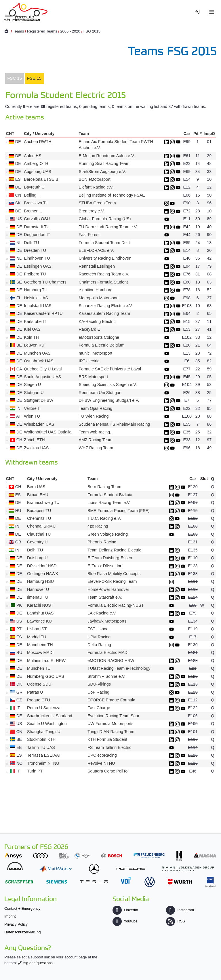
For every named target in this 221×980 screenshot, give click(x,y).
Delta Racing (99, 645)
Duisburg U (37, 558)
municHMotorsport (95, 353)
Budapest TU (39, 511)
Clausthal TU (39, 534)
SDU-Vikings (99, 684)
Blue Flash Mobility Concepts (114, 574)
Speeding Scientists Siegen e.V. (108, 385)
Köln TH (31, 337)
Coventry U (37, 542)
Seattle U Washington (47, 724)
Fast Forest (89, 235)
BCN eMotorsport (94, 179)
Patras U (35, 692)
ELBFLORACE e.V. (96, 250)
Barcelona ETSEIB (41, 179)
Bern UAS (36, 487)
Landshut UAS (40, 613)
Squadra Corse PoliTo (107, 771)
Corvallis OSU (37, 219)
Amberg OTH (36, 163)
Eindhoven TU (37, 258)
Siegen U (32, 385)
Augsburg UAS (38, 172)
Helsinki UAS (36, 298)
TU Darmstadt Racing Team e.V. (108, 227)
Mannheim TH (40, 645)
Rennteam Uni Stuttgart (100, 393)
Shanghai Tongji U (44, 732)
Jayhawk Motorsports (107, 621)
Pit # (198, 134)
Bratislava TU (36, 203)
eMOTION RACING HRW (111, 661)
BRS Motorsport (94, 377)
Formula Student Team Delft (104, 243)
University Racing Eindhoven (105, 258)
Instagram (180, 910)
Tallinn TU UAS (41, 747)
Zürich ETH (34, 440)
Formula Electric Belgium (101, 345)
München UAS (37, 353)
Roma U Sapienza (44, 708)
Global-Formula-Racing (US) (105, 219)
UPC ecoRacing (102, 755)
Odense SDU (39, 684)
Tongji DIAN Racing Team (111, 732)
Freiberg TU (35, 274)
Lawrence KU (39, 621)
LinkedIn (125, 910)
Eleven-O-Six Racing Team (112, 581)
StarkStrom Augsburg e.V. (102, 172)
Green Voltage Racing (108, 534)
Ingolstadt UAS (38, 306)
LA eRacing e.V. (102, 613)
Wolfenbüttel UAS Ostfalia (48, 432)
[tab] (15, 79)
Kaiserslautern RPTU (43, 313)
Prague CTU (38, 700)
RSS (176, 921)
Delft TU (31, 243)
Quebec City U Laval (43, 369)
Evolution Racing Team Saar (113, 716)
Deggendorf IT (37, 235)
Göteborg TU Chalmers (45, 282)
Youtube (125, 921)
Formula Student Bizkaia (110, 495)
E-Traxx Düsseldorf (105, 566)
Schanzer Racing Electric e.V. (106, 306)
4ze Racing (98, 526)
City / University (39, 134)
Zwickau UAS (36, 448)
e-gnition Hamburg (96, 290)
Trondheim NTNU (43, 763)
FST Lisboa (98, 629)
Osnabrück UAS (39, 361)
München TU (39, 668)
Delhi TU (35, 550)
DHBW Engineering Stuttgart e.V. (109, 400)
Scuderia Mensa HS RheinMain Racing (114, 424)
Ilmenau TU (38, 597)
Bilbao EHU (38, 495)
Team (84, 134)
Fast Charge (99, 708)
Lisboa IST (37, 629)
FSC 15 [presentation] (15, 78)
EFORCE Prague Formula (111, 700)
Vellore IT (33, 408)
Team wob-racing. (95, 432)
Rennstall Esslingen (97, 266)
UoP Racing (98, 692)
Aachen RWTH (38, 142)
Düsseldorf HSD (42, 566)
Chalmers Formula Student (103, 282)
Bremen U (33, 211)
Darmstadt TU (37, 227)
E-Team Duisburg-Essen (110, 558)
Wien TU (32, 416)
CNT (10, 134)
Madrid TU (37, 637)
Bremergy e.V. (92, 211)
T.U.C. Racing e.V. (104, 518)
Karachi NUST (40, 605)
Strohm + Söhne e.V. (106, 676)
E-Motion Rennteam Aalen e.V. (107, 156)
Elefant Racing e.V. (96, 187)
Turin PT (35, 771)
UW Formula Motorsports (110, 724)
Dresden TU (35, 250)
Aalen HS (33, 156)
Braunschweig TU (43, 503)
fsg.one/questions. (39, 963)
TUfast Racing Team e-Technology (119, 668)
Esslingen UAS (38, 266)
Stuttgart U (34, 393)
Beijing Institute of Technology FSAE (112, 195)
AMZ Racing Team (95, 440)
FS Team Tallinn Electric (109, 747)
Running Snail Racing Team (104, 163)
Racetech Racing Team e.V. (104, 274)
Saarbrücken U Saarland (50, 716)
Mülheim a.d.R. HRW (46, 661)
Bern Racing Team (104, 487)
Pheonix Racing (102, 542)
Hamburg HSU (40, 581)
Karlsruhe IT (35, 321)
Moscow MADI (40, 652)
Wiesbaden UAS (39, 424)
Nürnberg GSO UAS (46, 676)
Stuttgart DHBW (39, 400)
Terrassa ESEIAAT (44, 755)
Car (187, 134)
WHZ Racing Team (96, 448)
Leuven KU (34, 345)
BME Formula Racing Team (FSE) (119, 511)
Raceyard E (89, 329)
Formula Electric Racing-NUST (116, 605)
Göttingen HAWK (43, 574)
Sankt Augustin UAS (42, 377)
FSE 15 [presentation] (34, 78)
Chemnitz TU (39, 518)
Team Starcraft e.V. (105, 597)
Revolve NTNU (101, 763)
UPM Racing (99, 637)
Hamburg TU (36, 290)
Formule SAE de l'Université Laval (110, 369)
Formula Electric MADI (108, 652)
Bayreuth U (34, 187)
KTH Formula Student (107, 739)
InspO (209, 134)
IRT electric (89, 361)
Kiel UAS (32, 329)
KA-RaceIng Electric (97, 321)
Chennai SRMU (41, 526)
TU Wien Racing (94, 416)
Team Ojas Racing (95, 408)
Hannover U (38, 589)
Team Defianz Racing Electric (114, 550)
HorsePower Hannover (108, 589)
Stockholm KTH (41, 739)
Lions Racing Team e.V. (109, 503)
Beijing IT (32, 195)
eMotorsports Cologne (99, 337)
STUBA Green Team (97, 203)
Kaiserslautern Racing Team (104, 313)
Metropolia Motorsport (99, 298)
